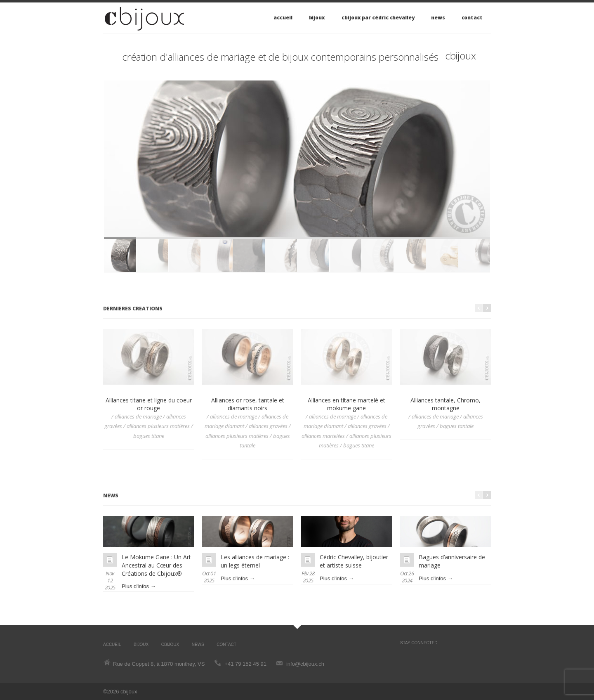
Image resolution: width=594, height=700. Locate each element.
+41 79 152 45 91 (245, 664)
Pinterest (404, 660)
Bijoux (317, 18)
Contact (472, 18)
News (438, 18)
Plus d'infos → (139, 586)
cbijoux (461, 56)
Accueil (283, 18)
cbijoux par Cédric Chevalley (378, 18)
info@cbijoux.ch (305, 664)
